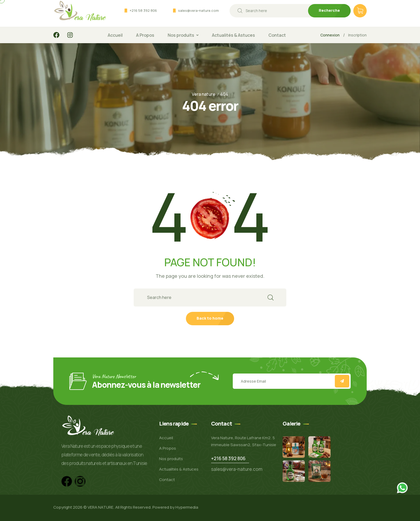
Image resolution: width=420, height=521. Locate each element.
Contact (277, 35)
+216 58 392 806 (143, 10)
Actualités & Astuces (233, 35)
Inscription (357, 35)
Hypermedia (187, 507)
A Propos (145, 35)
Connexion (330, 35)
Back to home (210, 318)
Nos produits (181, 35)
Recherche (329, 10)
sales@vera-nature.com (198, 10)
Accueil (115, 35)
